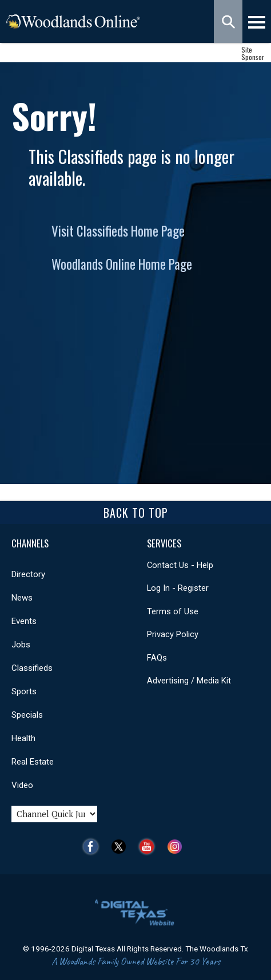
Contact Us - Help (180, 565)
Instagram (178, 847)
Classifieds (32, 668)
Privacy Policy (173, 634)
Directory (28, 574)
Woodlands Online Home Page (122, 264)
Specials (27, 715)
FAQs (157, 658)
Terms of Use (173, 611)
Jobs (21, 645)
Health (23, 738)
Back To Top (136, 513)
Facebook (93, 847)
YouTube (150, 847)
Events (24, 621)
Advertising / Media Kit (189, 681)
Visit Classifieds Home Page (118, 231)
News (22, 598)
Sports (24, 691)
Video (22, 785)
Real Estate (33, 762)
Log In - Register (178, 588)
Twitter (121, 847)
